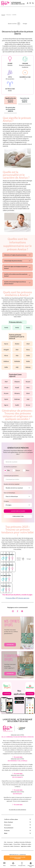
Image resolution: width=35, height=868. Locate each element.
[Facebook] (17, 716)
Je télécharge (7, 799)
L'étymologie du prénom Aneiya (13, 261)
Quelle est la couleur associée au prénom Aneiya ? (16, 275)
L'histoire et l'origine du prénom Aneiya (15, 255)
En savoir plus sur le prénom (10, 109)
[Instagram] (13, 716)
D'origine (6, 501)
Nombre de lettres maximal (12, 484)
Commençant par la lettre (11, 476)
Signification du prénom (11, 100)
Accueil (3, 15)
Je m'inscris (10, 750)
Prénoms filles (11, 703)
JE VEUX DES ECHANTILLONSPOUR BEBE (17, 858)
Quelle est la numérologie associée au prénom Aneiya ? (15, 283)
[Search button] (33, 3)
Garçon (18, 470)
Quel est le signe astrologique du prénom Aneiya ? (16, 267)
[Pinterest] (22, 716)
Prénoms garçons (23, 703)
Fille (8, 470)
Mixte (28, 470)
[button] (4, 864)
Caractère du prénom (25, 100)
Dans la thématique (9, 493)
